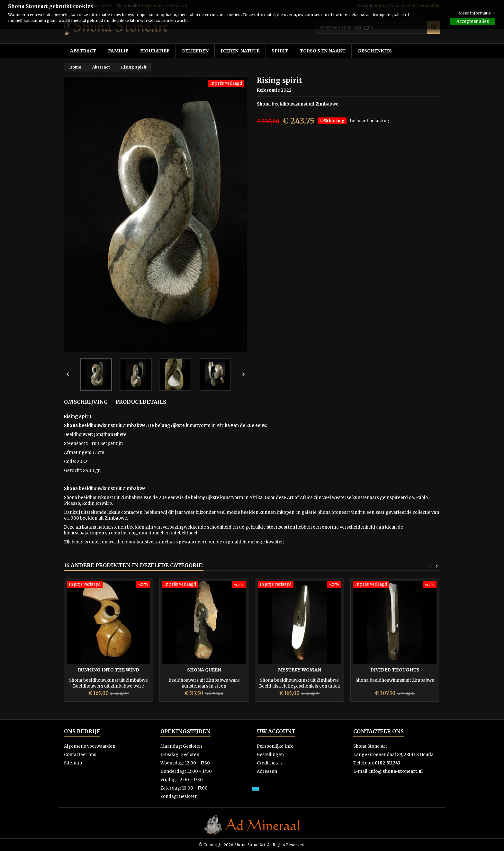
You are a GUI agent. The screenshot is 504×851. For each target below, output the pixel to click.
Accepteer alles (473, 21)
